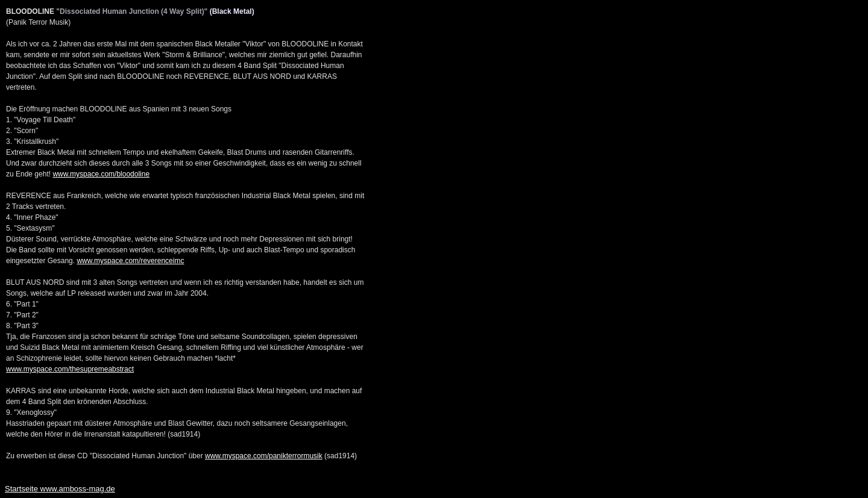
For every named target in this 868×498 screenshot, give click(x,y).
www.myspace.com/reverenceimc (130, 261)
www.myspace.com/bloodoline (101, 174)
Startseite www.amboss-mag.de (60, 489)
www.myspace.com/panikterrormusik (264, 456)
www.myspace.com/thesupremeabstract (70, 369)
